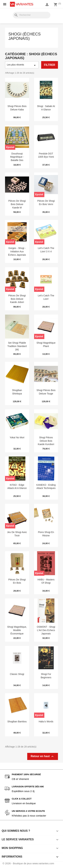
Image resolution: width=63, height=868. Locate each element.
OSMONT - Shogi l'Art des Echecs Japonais (46, 630)
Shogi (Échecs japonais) (25, 36)
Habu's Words (46, 722)
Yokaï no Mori (17, 437)
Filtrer (50, 65)
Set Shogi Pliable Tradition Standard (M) (17, 346)
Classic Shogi (17, 674)
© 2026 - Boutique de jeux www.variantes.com (28, 863)
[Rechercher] (32, 15)
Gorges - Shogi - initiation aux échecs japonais (17, 251)
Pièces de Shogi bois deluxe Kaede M (17, 204)
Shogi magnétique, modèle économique (17, 630)
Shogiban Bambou (17, 722)
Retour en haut (43, 756)
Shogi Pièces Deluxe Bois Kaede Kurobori (46, 441)
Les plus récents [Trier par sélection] (22, 65)
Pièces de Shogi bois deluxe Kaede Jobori (17, 299)
